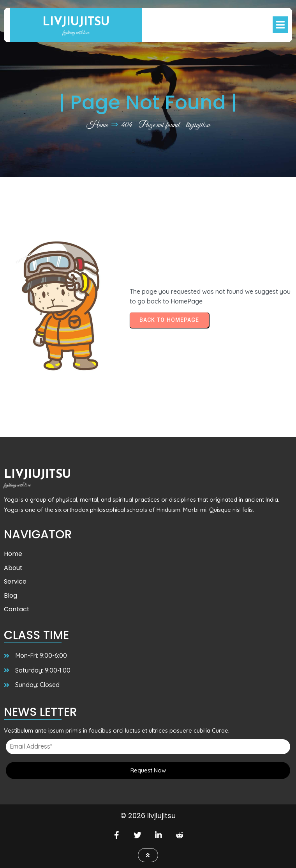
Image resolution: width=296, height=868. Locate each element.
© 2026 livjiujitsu (148, 816)
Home (97, 125)
